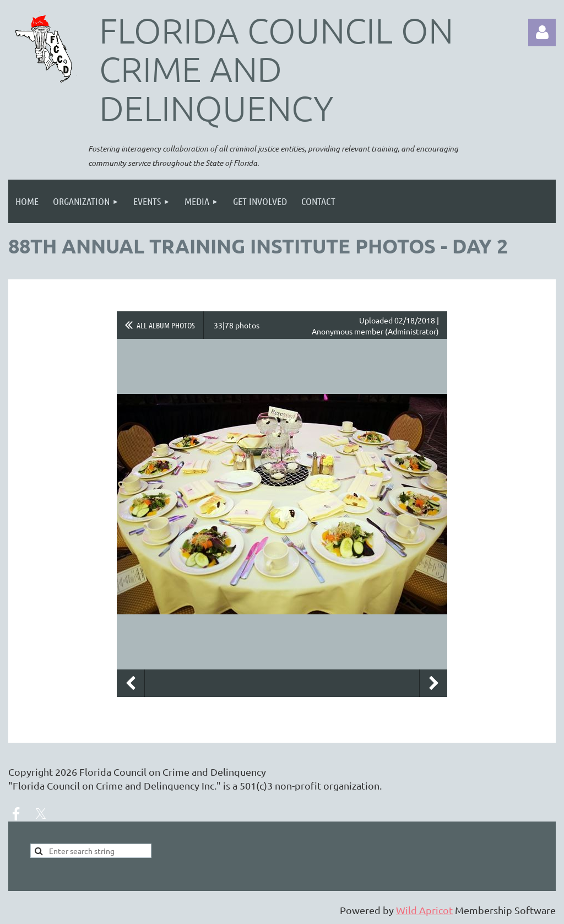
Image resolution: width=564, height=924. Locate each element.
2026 (66, 772)
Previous (131, 683)
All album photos (166, 325)
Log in (542, 33)
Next (433, 683)
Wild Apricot (424, 910)
